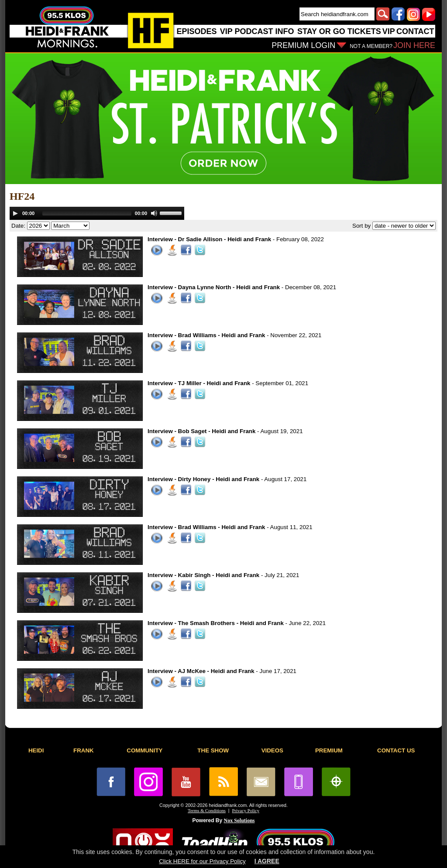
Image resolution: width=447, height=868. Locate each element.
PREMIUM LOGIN (303, 45)
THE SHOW (213, 750)
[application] (97, 213)
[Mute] (154, 213)
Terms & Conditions (207, 811)
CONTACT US (396, 750)
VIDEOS (272, 750)
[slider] (87, 213)
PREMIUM (329, 750)
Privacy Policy (246, 811)
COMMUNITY (144, 750)
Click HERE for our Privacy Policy (202, 861)
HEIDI (36, 750)
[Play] (15, 213)
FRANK (84, 750)
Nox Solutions (239, 820)
